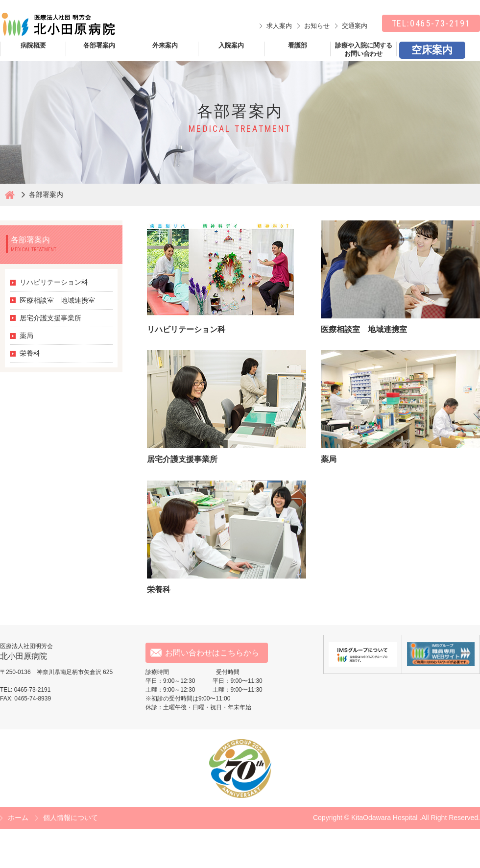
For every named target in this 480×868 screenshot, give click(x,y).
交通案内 (355, 26)
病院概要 (33, 45)
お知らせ (317, 26)
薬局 (26, 336)
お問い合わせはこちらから (212, 653)
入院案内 (231, 45)
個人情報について (71, 818)
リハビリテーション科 (54, 282)
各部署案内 (99, 45)
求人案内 (279, 26)
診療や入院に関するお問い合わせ (364, 49)
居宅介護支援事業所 (50, 318)
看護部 (298, 45)
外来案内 (165, 45)
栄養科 (30, 353)
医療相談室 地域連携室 (57, 300)
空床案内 (432, 50)
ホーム (18, 818)
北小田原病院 (58, 24)
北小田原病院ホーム (10, 195)
